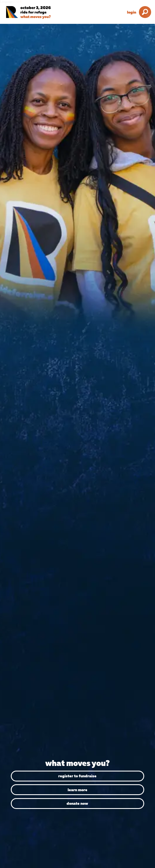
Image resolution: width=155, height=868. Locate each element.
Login (132, 12)
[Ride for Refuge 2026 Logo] (36, 13)
